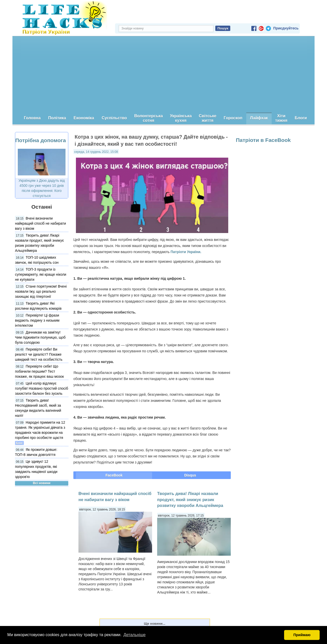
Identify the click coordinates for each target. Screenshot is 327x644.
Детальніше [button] (134, 635)
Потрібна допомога (40, 140)
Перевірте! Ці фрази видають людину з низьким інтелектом (37, 320)
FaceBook (114, 475)
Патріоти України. (186, 252)
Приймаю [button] (302, 635)
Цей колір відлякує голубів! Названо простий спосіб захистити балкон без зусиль (42, 388)
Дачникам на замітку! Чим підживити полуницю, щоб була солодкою (40, 337)
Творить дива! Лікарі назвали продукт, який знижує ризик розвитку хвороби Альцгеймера (190, 499)
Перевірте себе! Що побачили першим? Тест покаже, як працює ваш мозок (39, 371)
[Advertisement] (163, 74)
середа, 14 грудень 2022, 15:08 (96, 152)
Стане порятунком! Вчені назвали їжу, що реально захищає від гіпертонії (41, 291)
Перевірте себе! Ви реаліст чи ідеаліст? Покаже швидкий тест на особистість (39, 354)
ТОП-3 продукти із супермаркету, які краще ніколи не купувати (41, 274)
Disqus (190, 475)
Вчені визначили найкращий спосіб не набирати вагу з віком (40, 223)
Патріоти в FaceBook (263, 140)
